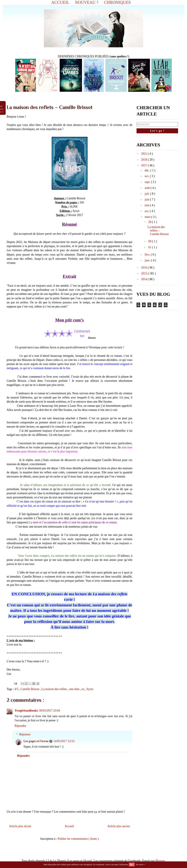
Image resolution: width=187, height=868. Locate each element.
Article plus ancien (119, 826)
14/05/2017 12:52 (64, 741)
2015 (145, 273)
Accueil (69, 826)
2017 (145, 165)
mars (148, 217)
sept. (148, 182)
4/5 (17, 689)
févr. (148, 255)
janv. (148, 260)
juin (147, 199)
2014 (145, 279)
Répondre (20, 726)
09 (150, 241)
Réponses (25, 734)
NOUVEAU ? (87, 2)
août (148, 188)
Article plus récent (20, 826)
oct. (147, 176)
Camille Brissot (30, 689)
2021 (145, 154)
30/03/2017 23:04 (49, 711)
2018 (145, 160)
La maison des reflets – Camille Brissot (158, 230)
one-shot (75, 689)
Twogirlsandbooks (26, 711)
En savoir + (140, 865)
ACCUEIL (60, 2)
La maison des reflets (54, 689)
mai (147, 205)
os (83, 689)
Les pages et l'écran (36, 741)
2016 (145, 268)
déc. (147, 170)
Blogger (160, 861)
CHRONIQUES (117, 2)
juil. (147, 194)
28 (150, 222)
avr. (147, 211)
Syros (90, 689)
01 (150, 247)
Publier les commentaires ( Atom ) (78, 839)
